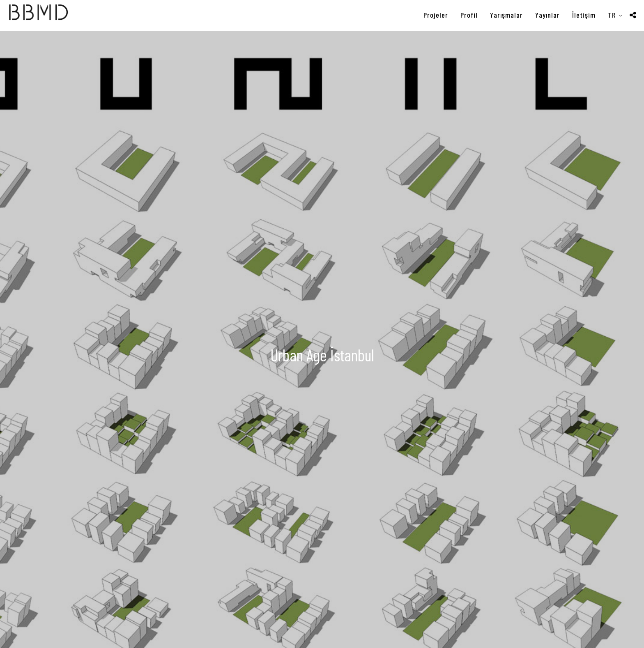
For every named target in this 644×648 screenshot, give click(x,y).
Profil (469, 15)
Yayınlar (547, 15)
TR (612, 15)
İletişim (584, 15)
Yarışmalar (506, 15)
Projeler (436, 15)
